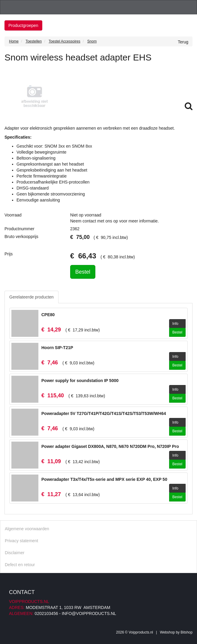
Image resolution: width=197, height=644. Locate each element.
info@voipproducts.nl (89, 613)
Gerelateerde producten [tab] (31, 297)
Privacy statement (21, 541)
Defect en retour (20, 565)
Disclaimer (15, 553)
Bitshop (187, 632)
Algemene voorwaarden (27, 529)
